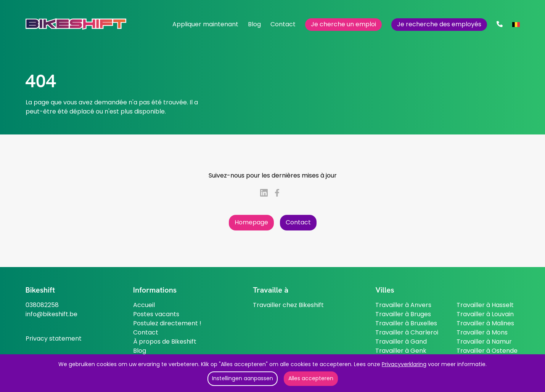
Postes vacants (156, 314)
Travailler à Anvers (403, 305)
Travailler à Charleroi (407, 332)
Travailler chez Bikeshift (288, 305)
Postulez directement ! (167, 323)
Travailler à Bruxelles (406, 323)
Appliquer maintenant (205, 24)
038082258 (42, 305)
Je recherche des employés (439, 24)
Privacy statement (54, 338)
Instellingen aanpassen (243, 378)
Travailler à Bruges (403, 314)
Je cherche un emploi (343, 24)
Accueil (144, 305)
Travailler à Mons (482, 332)
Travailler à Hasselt (485, 305)
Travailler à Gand (401, 342)
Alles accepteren (311, 378)
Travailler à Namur (484, 342)
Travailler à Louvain (485, 314)
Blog (254, 24)
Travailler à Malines (485, 323)
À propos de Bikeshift (165, 342)
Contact (283, 24)
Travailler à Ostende (487, 351)
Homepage (251, 222)
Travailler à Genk (401, 351)
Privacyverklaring (404, 364)
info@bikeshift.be (51, 314)
